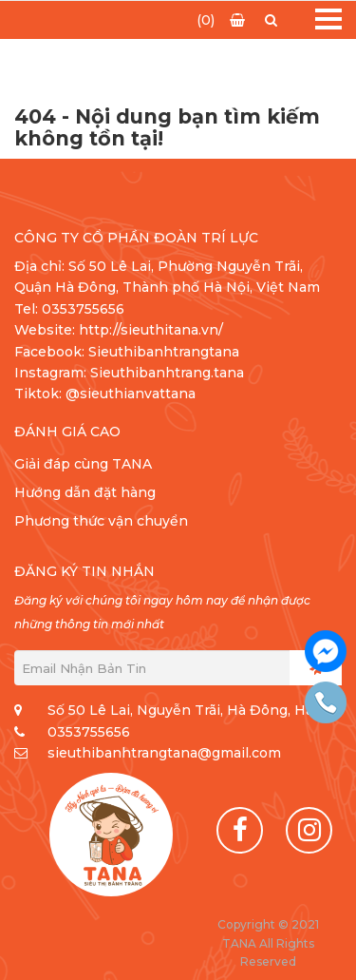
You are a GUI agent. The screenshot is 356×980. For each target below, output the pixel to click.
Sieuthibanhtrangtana (164, 352)
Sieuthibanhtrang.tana (167, 373)
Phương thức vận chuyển (101, 521)
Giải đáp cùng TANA (83, 464)
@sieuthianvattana (132, 394)
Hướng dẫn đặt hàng (85, 492)
